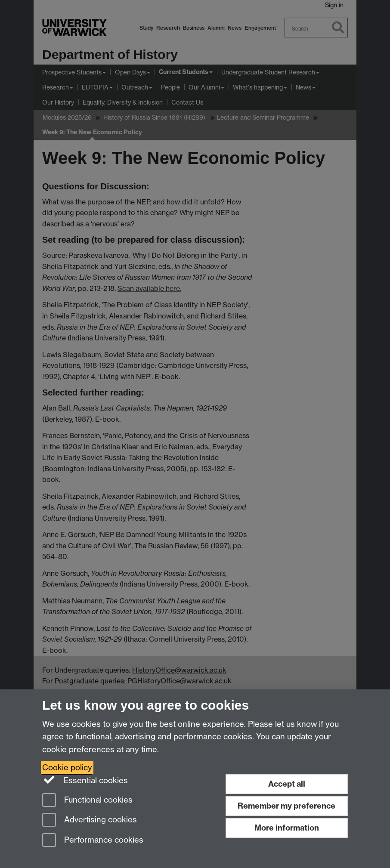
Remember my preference (286, 806)
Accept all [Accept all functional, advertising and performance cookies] (287, 784)
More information (287, 828)
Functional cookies (87, 801)
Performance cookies (93, 841)
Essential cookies (85, 780)
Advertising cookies (90, 820)
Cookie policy (67, 768)
